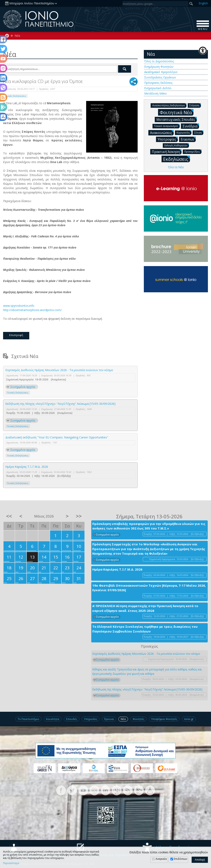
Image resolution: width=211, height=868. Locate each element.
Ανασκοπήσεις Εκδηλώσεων (169, 105)
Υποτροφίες (168, 139)
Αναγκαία (161, 859)
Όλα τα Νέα (176, 167)
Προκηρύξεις (193, 151)
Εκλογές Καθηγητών (177, 145)
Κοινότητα (53, 719)
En (203, 3)
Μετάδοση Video (155, 93)
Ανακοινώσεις (162, 133)
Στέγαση (195, 105)
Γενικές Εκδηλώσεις (15, 96)
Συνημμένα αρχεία (23, 387)
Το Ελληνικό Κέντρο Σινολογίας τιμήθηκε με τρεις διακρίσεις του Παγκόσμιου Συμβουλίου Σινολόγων (145, 629)
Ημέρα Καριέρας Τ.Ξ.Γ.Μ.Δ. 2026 (27, 467)
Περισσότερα (11, 863)
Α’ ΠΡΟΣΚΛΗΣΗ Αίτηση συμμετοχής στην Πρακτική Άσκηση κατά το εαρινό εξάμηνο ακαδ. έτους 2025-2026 (145, 608)
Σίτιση (199, 132)
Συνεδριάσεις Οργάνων (160, 77)
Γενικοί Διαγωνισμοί (167, 126)
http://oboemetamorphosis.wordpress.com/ (33, 310)
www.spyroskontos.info (19, 306)
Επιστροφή (16, 335)
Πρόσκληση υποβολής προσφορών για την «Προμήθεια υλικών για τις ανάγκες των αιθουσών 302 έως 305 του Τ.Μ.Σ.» (149, 526)
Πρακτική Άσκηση (167, 152)
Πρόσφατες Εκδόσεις (158, 83)
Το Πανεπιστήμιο (28, 719)
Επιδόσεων (181, 859)
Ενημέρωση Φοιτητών (159, 67)
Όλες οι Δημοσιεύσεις (159, 61)
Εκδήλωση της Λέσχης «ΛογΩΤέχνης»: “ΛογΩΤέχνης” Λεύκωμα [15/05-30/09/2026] (60, 404)
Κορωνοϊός (184, 132)
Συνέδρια (191, 126)
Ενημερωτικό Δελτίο (158, 88)
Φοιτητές (138, 719)
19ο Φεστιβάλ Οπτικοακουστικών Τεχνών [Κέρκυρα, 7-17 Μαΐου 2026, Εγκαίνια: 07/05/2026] (149, 588)
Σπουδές (72, 719)
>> (79, 516)
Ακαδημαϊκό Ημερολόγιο (161, 72)
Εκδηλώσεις (177, 159)
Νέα (17, 36)
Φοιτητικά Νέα (177, 112)
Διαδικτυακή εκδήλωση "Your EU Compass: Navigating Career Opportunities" (57, 437)
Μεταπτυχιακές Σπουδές (177, 119)
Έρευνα (109, 719)
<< (9, 516)
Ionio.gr (189, 719)
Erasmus (188, 139)
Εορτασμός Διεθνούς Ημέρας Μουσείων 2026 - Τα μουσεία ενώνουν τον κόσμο (59, 370)
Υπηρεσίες (91, 719)
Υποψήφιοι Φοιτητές (164, 719)
